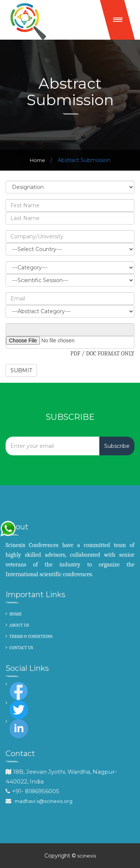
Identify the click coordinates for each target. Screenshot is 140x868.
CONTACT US (21, 648)
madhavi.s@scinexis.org (43, 801)
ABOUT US (19, 625)
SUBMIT (21, 370)
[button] (118, 20)
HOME (15, 614)
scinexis (86, 856)
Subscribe (117, 446)
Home (38, 160)
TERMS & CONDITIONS (31, 636)
